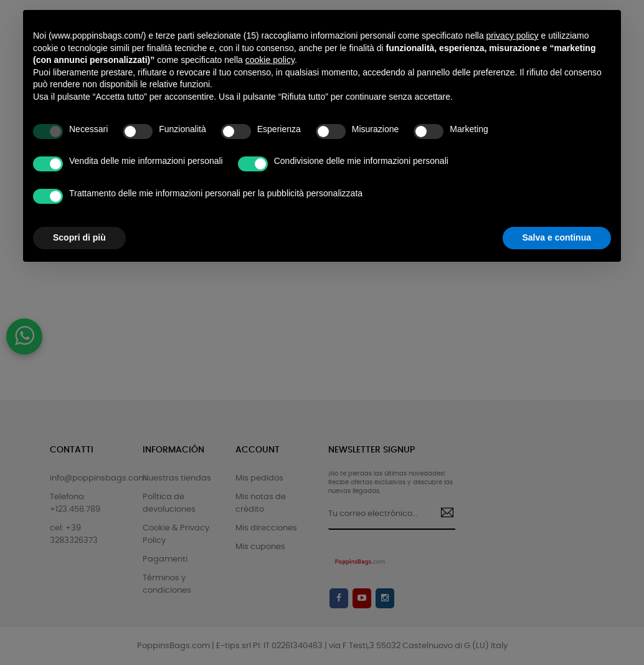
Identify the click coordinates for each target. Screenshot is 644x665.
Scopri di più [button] (79, 237)
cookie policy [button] (270, 60)
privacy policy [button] (513, 36)
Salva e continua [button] (557, 237)
